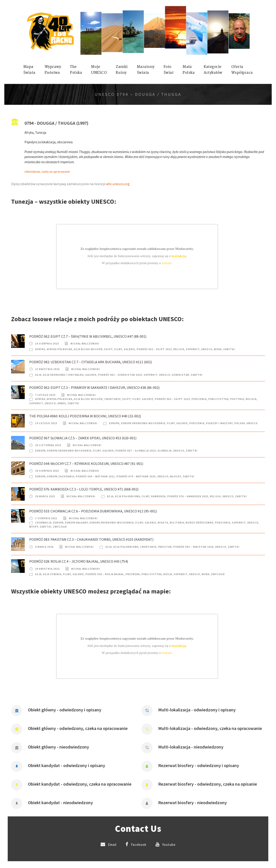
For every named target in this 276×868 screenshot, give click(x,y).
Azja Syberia (52, 574)
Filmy (118, 349)
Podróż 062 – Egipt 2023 (154, 349)
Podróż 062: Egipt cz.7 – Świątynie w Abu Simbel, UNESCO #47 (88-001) (88, 336)
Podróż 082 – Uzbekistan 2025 (120, 375)
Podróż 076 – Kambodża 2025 (188, 496)
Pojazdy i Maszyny (219, 423)
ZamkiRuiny (122, 70)
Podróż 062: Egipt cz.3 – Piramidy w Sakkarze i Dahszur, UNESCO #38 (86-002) (94, 387)
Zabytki (229, 349)
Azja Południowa (127, 496)
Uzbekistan (180, 375)
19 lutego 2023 (46, 423)
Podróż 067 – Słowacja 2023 (136, 451)
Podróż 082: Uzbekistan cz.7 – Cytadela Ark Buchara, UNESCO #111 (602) (91, 362)
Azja (38, 375)
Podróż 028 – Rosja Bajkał (105, 574)
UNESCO (207, 349)
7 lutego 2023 (45, 395)
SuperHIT (193, 349)
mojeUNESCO (99, 70)
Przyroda (133, 574)
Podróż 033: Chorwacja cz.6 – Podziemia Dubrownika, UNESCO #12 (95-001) (93, 511)
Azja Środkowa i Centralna (63, 375)
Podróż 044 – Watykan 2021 (95, 476)
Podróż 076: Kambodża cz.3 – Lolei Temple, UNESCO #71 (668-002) (84, 489)
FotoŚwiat (169, 70)
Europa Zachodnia (61, 476)
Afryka (40, 349)
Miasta (163, 523)
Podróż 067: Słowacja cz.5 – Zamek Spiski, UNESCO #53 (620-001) (83, 438)
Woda (218, 349)
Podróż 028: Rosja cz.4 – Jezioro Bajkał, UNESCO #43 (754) (79, 561)
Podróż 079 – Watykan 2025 (136, 476)
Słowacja (165, 451)
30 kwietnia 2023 (47, 569)
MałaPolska (189, 70)
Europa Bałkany (76, 523)
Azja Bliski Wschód (88, 349)
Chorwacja (43, 523)
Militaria (177, 523)
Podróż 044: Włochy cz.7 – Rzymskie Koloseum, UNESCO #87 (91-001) (86, 464)
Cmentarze (113, 399)
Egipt (108, 349)
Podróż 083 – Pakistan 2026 (193, 547)
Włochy (176, 476)
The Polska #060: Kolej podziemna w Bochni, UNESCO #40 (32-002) (85, 416)
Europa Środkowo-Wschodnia (143, 423)
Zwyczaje (60, 527)
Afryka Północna (59, 349)
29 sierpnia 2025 (47, 471)
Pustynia (237, 399)
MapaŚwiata (29, 70)
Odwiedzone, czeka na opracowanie (47, 172)
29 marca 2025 (45, 496)
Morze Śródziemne (200, 523)
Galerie (129, 349)
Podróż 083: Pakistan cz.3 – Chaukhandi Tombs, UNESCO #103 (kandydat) (91, 539)
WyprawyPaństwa (53, 70)
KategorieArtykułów (213, 70)
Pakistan (165, 547)
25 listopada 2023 (48, 445)
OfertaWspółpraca (242, 70)
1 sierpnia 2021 (46, 518)
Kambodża (158, 496)
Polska (240, 423)
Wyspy (34, 527)
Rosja (168, 574)
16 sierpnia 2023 (47, 344)
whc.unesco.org (118, 184)
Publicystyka (218, 399)
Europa (114, 423)
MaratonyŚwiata (146, 70)
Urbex (62, 403)
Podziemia (199, 399)
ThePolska (76, 70)
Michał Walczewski (85, 344)
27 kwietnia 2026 (47, 369)
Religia (179, 349)
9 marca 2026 (44, 547)
